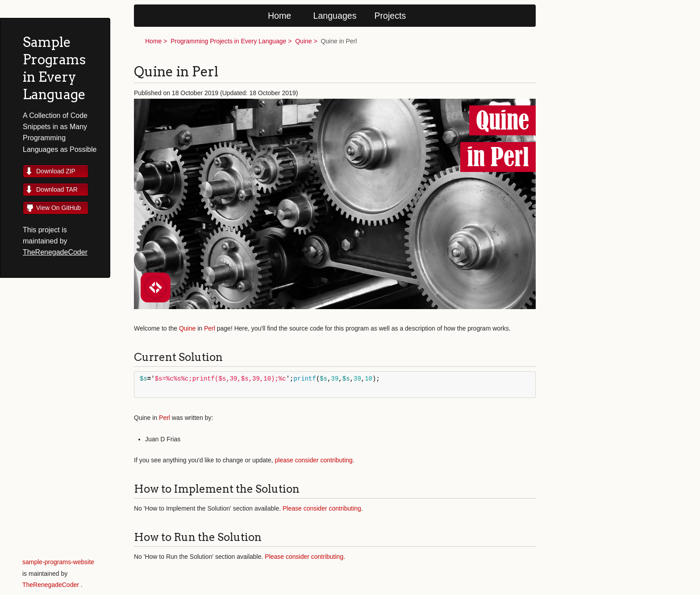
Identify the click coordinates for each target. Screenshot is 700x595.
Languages (335, 16)
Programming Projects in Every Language (228, 41)
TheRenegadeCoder (55, 252)
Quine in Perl (339, 41)
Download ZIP (56, 171)
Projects (390, 16)
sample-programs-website (58, 562)
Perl (210, 328)
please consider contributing (314, 460)
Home (279, 16)
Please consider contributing (322, 508)
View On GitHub (58, 208)
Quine (303, 41)
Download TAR (57, 189)
